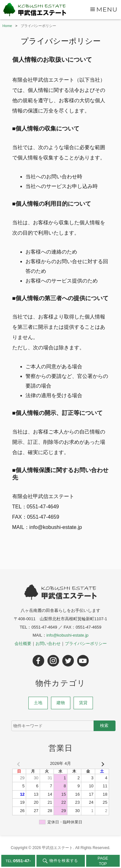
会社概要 (23, 644)
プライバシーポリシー (86, 644)
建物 (61, 703)
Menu (107, 9)
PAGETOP (103, 861)
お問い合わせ (48, 644)
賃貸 (83, 703)
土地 (38, 703)
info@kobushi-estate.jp (67, 635)
